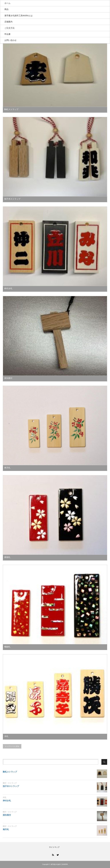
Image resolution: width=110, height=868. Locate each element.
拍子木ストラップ (12, 199)
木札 (6, 736)
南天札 (7, 468)
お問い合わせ (10, 40)
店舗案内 (8, 22)
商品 (6, 9)
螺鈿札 (7, 647)
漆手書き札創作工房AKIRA (59, 864)
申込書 (7, 34)
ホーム (7, 3)
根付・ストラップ (10, 783)
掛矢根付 (8, 378)
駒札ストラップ (11, 109)
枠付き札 (8, 288)
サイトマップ (54, 847)
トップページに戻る (12, 746)
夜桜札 (7, 557)
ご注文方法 (9, 28)
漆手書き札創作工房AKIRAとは (18, 16)
